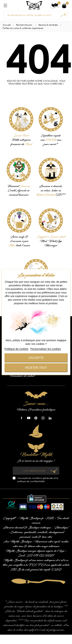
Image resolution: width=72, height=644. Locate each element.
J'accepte (36, 358)
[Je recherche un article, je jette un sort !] (36, 15)
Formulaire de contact (22, 376)
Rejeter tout (36, 367)
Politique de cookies (16, 349)
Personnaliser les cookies (46, 349)
